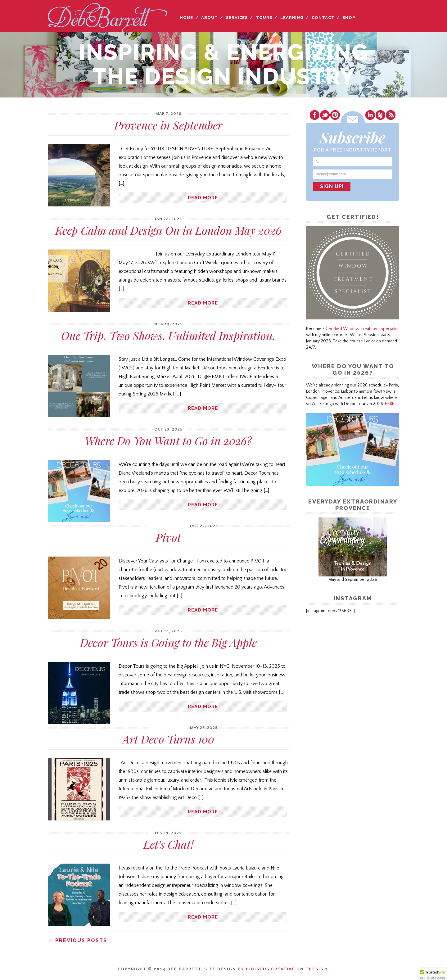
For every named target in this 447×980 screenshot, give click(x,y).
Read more (203, 198)
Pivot (168, 537)
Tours (264, 18)
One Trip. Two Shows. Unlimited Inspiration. (168, 335)
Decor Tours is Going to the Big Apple (168, 642)
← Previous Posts (77, 940)
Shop (349, 18)
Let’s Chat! (168, 844)
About (210, 18)
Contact (323, 18)
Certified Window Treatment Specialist (362, 329)
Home (187, 18)
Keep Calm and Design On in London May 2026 (168, 230)
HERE (390, 404)
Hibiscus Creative (270, 969)
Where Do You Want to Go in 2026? (168, 440)
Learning (292, 18)
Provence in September (168, 125)
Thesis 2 (317, 969)
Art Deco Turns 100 (168, 739)
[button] (433, 974)
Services (237, 18)
